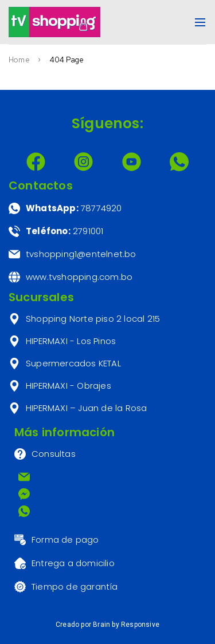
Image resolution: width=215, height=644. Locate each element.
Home (19, 60)
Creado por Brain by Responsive (107, 625)
